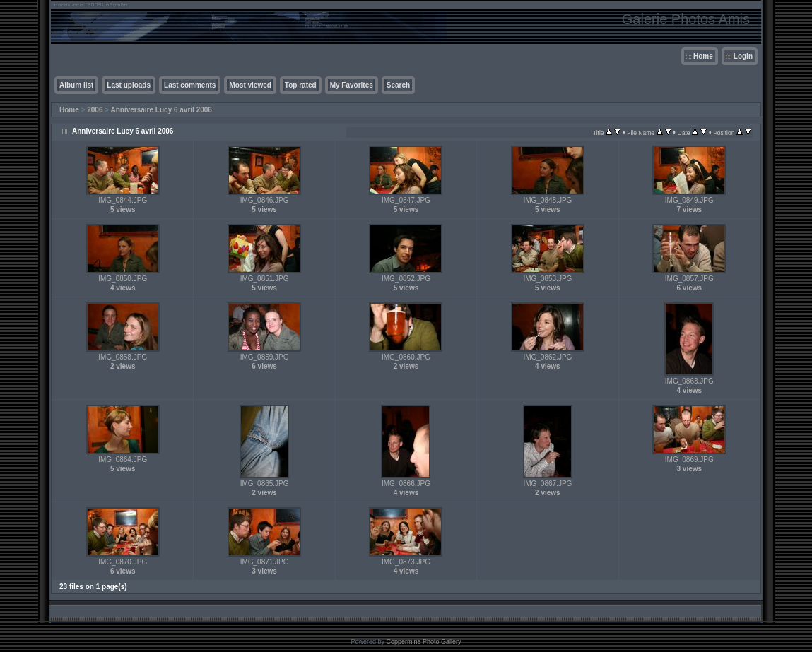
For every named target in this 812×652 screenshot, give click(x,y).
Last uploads (129, 85)
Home (703, 56)
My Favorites (352, 85)
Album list (76, 85)
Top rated (301, 85)
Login (743, 56)
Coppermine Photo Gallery (423, 641)
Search (398, 85)
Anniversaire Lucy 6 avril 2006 (161, 110)
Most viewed (250, 85)
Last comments (190, 85)
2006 (95, 110)
